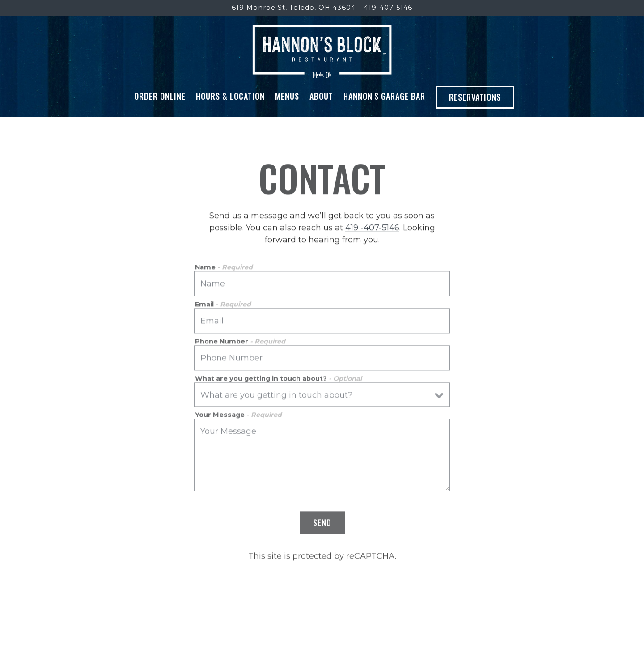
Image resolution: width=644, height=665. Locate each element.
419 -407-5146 (372, 229)
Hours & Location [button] (230, 96)
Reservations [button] (475, 97)
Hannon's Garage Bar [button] (384, 96)
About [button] (321, 96)
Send (322, 524)
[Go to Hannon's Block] (294, 8)
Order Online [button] (160, 96)
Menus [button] (287, 96)
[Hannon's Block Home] (322, 51)
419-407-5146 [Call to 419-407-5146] (388, 8)
